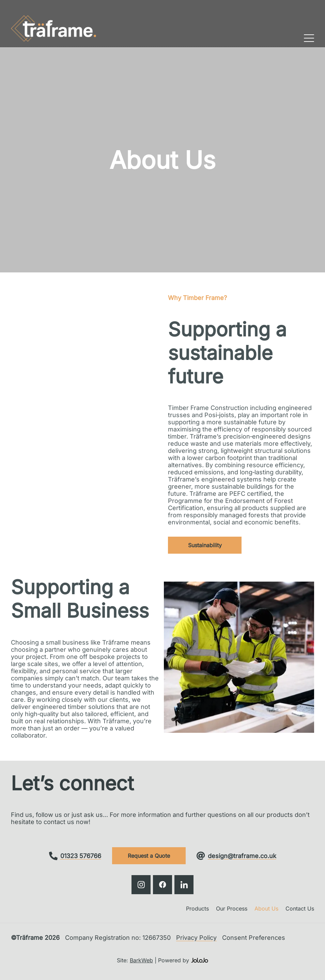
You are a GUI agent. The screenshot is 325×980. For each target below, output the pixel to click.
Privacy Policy (196, 938)
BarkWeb (141, 960)
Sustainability (205, 545)
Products (197, 908)
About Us (266, 908)
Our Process (232, 908)
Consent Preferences (254, 938)
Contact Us (300, 908)
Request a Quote (149, 856)
